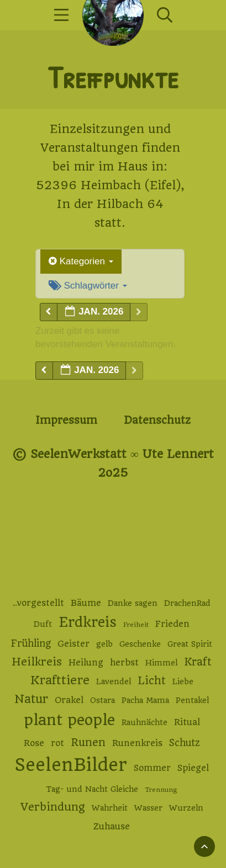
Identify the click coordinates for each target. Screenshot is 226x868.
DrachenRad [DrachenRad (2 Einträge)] (187, 603)
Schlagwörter (88, 286)
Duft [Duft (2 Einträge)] (43, 624)
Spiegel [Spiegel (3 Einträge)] (193, 768)
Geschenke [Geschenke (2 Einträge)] (140, 644)
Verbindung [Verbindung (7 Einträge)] (53, 807)
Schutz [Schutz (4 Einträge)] (185, 743)
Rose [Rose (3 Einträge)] (34, 743)
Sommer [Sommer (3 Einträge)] (152, 768)
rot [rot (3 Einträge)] (57, 743)
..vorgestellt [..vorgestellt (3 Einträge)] (38, 603)
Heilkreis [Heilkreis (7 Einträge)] (37, 662)
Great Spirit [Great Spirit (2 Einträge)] (190, 644)
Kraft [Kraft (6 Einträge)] (198, 662)
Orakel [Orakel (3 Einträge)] (69, 700)
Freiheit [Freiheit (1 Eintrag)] (136, 625)
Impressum (66, 420)
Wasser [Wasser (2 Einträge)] (148, 808)
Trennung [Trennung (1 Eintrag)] (161, 790)
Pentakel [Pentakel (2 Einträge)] (192, 700)
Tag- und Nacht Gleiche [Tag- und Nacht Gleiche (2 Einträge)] (92, 789)
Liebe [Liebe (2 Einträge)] (183, 681)
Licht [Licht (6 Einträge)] (152, 681)
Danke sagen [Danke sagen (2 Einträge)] (133, 603)
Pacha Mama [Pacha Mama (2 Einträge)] (145, 700)
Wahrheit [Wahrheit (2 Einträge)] (110, 808)
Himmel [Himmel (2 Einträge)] (161, 663)
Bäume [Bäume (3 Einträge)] (86, 603)
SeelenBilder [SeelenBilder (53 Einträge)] (71, 765)
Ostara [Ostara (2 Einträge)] (103, 700)
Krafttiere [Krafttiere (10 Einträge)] (60, 680)
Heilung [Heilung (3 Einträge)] (86, 663)
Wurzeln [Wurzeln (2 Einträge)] (186, 808)
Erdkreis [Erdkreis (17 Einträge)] (88, 622)
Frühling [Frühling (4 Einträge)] (31, 643)
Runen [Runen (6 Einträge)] (88, 742)
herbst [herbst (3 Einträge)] (124, 663)
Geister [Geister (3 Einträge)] (73, 644)
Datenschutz (157, 420)
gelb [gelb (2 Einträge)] (104, 644)
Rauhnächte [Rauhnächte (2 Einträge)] (144, 722)
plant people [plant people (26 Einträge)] (69, 720)
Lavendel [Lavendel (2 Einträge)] (114, 681)
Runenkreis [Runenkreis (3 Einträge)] (137, 743)
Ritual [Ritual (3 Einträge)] (187, 722)
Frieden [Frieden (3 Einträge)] (172, 624)
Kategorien (81, 261)
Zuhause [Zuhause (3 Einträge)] (112, 827)
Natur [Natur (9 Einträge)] (31, 699)
